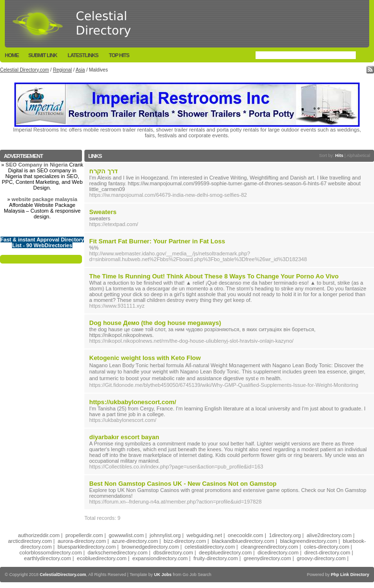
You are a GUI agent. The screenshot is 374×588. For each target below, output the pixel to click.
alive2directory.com (329, 535)
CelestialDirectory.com (63, 575)
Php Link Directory (350, 575)
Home (12, 55)
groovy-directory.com (321, 558)
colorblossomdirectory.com (51, 552)
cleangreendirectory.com (269, 547)
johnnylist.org (165, 535)
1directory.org (285, 535)
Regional (62, 70)
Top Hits (119, 55)
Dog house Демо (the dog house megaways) (155, 323)
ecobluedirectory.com (102, 558)
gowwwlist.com (126, 535)
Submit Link (43, 55)
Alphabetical (358, 156)
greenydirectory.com (267, 558)
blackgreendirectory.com (309, 541)
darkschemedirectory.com (118, 552)
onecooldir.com (245, 535)
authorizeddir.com (39, 535)
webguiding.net (204, 535)
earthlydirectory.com (47, 558)
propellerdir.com (84, 535)
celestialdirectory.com (210, 547)
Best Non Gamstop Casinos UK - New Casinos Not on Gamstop (183, 484)
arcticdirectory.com (30, 541)
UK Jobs (163, 575)
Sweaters (103, 212)
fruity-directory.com (216, 558)
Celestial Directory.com (24, 70)
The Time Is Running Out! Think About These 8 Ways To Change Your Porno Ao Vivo (214, 276)
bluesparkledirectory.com (87, 547)
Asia (80, 70)
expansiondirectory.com (160, 558)
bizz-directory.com (185, 541)
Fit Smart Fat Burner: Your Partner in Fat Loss (157, 241)
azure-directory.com (135, 541)
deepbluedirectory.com (225, 552)
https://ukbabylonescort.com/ (133, 402)
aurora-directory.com (82, 541)
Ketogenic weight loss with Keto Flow (145, 358)
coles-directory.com (327, 547)
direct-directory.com (327, 552)
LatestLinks (83, 55)
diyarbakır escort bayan (124, 437)
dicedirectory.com (278, 552)
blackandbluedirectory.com (243, 541)
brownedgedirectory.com (150, 547)
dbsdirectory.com (173, 552)
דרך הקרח (103, 171)
